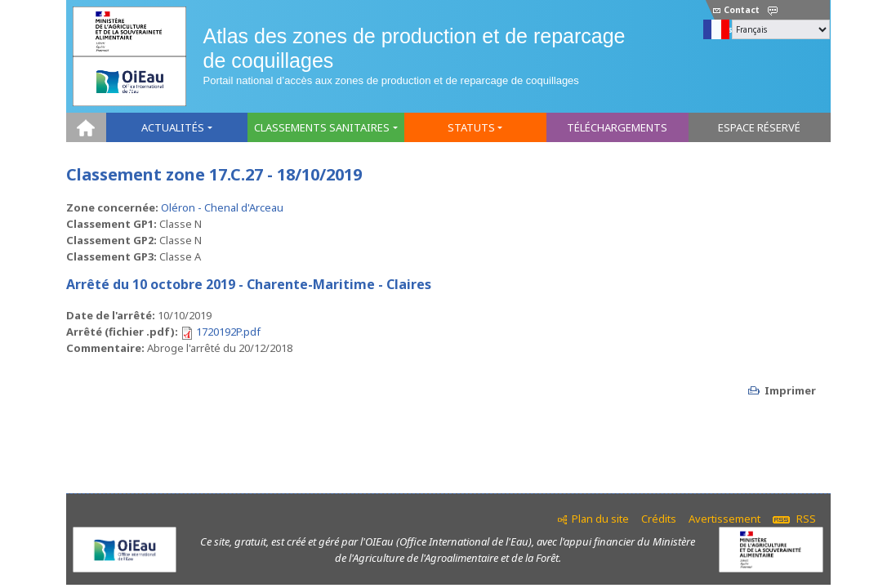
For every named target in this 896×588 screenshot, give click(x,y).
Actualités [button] (173, 127)
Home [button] (86, 127)
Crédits (659, 519)
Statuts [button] (471, 127)
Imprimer (790, 390)
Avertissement (724, 519)
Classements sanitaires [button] (322, 127)
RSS (794, 519)
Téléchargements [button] (617, 127)
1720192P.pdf (228, 332)
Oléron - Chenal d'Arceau (222, 207)
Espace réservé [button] (759, 127)
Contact (736, 10)
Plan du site (600, 519)
